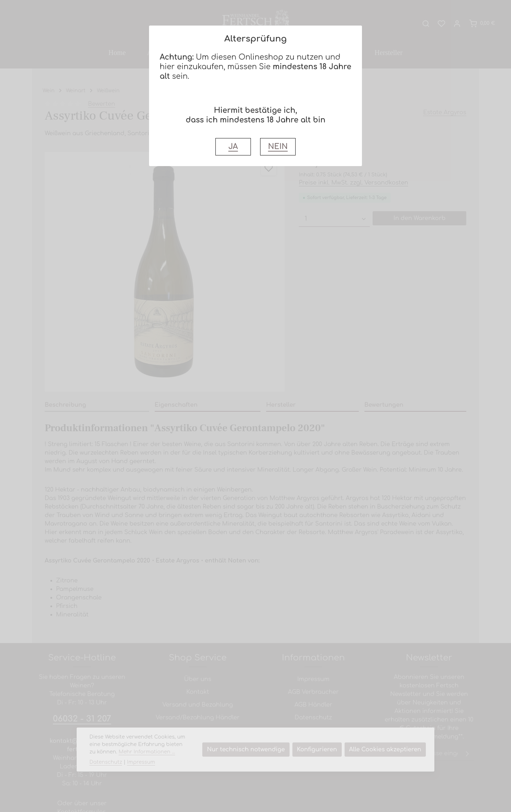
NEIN (278, 147)
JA (233, 147)
